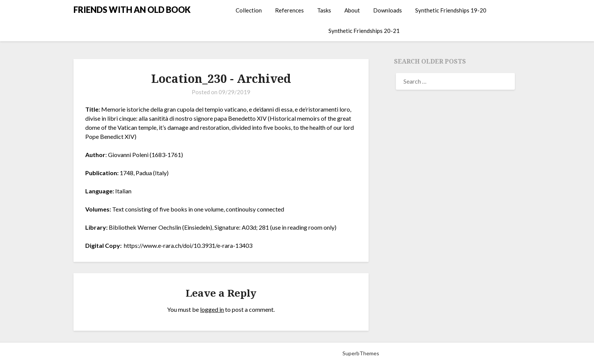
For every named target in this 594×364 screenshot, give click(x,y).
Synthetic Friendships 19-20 (451, 10)
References (289, 10)
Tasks (324, 10)
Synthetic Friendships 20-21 (364, 31)
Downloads (388, 10)
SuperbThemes (361, 353)
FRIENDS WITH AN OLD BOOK (132, 10)
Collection (249, 10)
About (352, 10)
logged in (212, 309)
